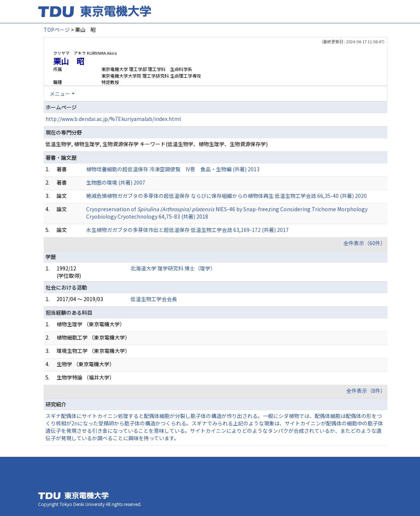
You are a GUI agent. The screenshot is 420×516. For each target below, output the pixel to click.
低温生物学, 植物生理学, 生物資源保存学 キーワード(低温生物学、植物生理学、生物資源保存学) (157, 144)
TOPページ (57, 30)
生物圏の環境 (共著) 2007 (116, 182)
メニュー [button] (60, 94)
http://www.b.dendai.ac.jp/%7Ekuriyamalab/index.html (113, 119)
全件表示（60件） (365, 243)
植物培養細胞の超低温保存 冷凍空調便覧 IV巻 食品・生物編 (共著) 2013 (173, 169)
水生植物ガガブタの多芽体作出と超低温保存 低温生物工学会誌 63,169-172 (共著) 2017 (187, 230)
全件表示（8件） (366, 391)
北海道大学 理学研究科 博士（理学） (173, 268)
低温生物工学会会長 (154, 299)
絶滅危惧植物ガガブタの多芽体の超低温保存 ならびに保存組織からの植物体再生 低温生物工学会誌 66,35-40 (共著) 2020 (226, 196)
